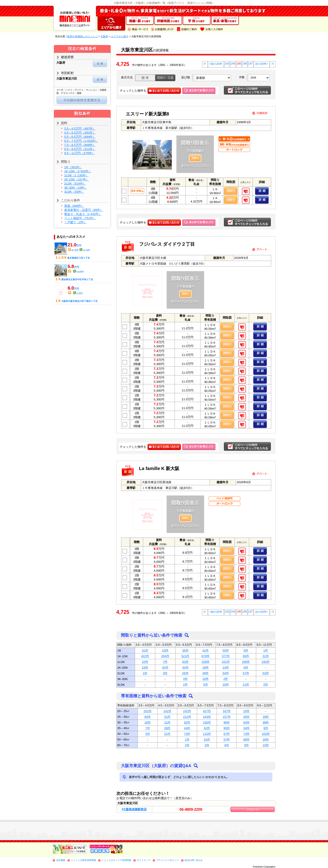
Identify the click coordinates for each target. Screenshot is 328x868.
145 (239, 64)
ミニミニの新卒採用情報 (83, 860)
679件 (206, 656)
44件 (185, 667)
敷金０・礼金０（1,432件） (83, 214)
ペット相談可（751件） (80, 218)
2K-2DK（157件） (77, 179)
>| (273, 64)
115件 (207, 734)
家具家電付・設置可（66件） (84, 210)
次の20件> (261, 64)
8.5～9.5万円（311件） (80, 149)
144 (233, 64)
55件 (226, 650)
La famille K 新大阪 (159, 468)
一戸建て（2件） (75, 222)
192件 (266, 662)
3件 (185, 679)
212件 (187, 717)
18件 (205, 667)
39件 (205, 673)
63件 (185, 662)
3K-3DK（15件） (76, 188)
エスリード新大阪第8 (147, 114)
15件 (226, 684)
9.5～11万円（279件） (80, 153)
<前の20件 (216, 64)
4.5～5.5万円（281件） (80, 133)
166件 (246, 662)
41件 (205, 650)
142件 (167, 711)
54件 (226, 673)
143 (227, 64)
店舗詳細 (253, 809)
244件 (207, 717)
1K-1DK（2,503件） (78, 171)
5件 (246, 650)
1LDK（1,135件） (76, 175)
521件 (185, 656)
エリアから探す (120, 36)
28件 (266, 717)
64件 (246, 722)
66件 (246, 656)
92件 (187, 722)
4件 (148, 734)
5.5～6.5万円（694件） (80, 137)
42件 (165, 667)
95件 (227, 728)
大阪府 (104, 36)
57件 (246, 673)
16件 (148, 722)
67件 (227, 734)
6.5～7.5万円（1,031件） (81, 141)
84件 (148, 717)
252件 (148, 711)
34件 (246, 728)
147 (250, 64)
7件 (165, 662)
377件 (226, 656)
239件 (206, 662)
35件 (185, 650)
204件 (165, 656)
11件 (246, 684)
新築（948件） (74, 206)
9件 (266, 728)
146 (245, 64)
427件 (207, 711)
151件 (226, 662)
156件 (207, 722)
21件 (167, 722)
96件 (227, 722)
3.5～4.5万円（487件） (80, 129)
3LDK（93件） (74, 192)
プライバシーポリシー (168, 860)
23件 (165, 650)
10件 (145, 662)
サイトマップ (144, 860)
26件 (185, 673)
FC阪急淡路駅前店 (134, 809)
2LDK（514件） (75, 184)
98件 (266, 722)
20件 (246, 711)
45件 (246, 717)
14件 (226, 667)
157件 (227, 717)
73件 (187, 734)
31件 (145, 650)
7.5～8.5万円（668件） (80, 145)
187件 (227, 711)
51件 (167, 717)
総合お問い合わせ (194, 860)
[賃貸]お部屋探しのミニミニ (82, 36)
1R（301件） (73, 167)
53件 (266, 673)
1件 (265, 650)
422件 (145, 656)
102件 (266, 734)
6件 (246, 667)
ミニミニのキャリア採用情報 (116, 860)
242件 (187, 711)
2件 (226, 679)
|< (205, 64)
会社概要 (61, 860)
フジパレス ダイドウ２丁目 (167, 244)
